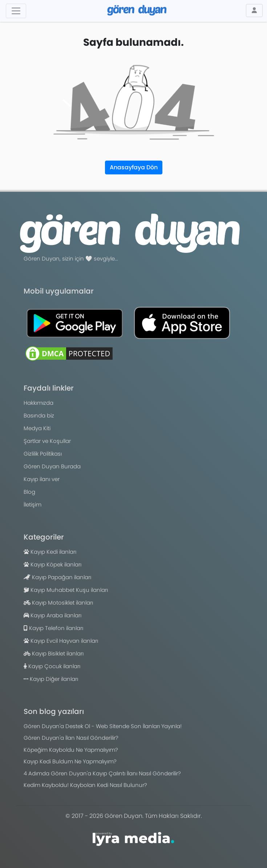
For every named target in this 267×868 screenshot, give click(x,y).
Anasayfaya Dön (134, 167)
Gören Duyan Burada (52, 466)
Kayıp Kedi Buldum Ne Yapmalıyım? (70, 761)
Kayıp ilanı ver (42, 479)
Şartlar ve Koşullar (47, 441)
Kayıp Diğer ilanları (51, 679)
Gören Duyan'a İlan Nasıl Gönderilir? (71, 738)
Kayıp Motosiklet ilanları (58, 603)
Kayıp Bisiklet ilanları (54, 653)
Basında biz (39, 415)
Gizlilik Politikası (43, 454)
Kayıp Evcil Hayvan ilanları (61, 641)
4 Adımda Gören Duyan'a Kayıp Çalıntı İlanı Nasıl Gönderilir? (102, 773)
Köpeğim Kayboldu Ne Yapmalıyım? (71, 750)
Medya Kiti (37, 428)
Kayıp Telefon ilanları (53, 628)
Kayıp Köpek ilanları (52, 564)
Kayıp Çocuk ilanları (52, 666)
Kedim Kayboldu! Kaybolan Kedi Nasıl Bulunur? (85, 785)
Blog (29, 492)
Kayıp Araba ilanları (52, 615)
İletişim (33, 504)
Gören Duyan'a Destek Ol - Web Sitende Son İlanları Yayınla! (103, 726)
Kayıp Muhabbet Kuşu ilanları (66, 590)
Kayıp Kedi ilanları (50, 552)
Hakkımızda (39, 403)
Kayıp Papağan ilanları (57, 577)
